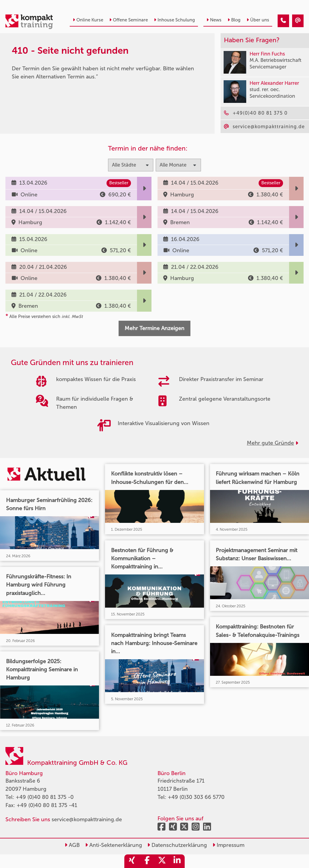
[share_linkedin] (177, 861)
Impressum (228, 845)
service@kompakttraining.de (87, 819)
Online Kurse (88, 20)
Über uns (258, 20)
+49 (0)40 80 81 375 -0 (45, 797)
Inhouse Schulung (174, 20)
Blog (234, 20)
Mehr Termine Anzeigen (154, 328)
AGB (72, 845)
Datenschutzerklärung (177, 845)
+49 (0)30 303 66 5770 (196, 797)
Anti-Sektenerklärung (114, 845)
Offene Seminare (129, 20)
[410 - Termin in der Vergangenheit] (283, 21)
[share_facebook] (147, 861)
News (214, 20)
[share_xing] (132, 861)
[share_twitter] (162, 861)
